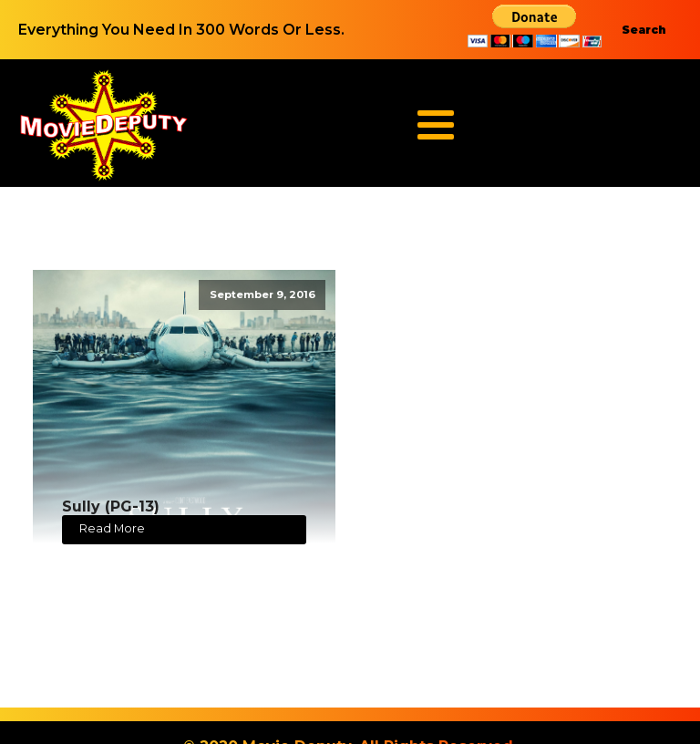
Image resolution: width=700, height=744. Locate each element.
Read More (112, 528)
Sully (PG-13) (111, 506)
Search (644, 30)
